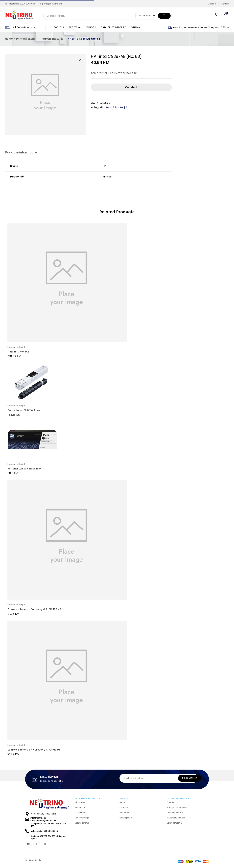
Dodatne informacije (21, 153)
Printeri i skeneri (27, 39)
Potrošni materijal (52, 39)
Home (9, 39)
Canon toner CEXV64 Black (24, 410)
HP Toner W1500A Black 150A (24, 469)
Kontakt (225, 4)
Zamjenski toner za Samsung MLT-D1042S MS (34, 609)
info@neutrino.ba (53, 4)
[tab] (21, 153)
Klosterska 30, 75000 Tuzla (20, 4)
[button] (225, 15)
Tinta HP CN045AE (18, 352)
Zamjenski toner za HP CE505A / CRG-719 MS (34, 750)
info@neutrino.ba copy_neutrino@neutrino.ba (43, 819)
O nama (212, 4)
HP (104, 166)
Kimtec (107, 177)
